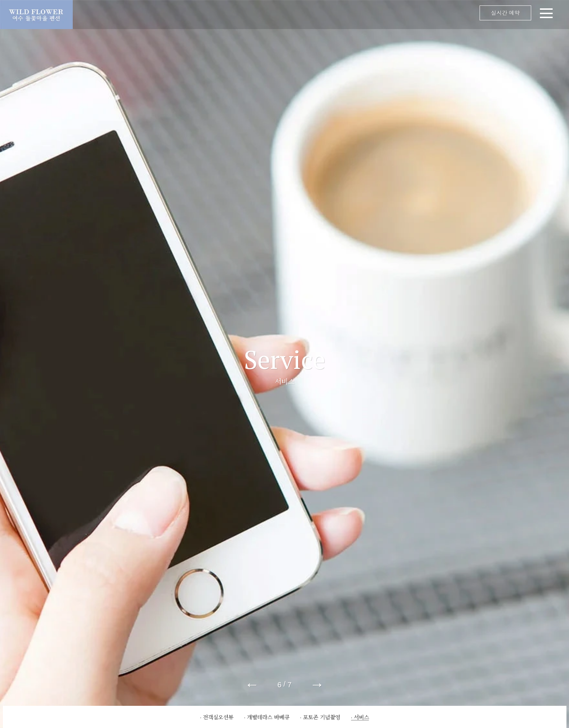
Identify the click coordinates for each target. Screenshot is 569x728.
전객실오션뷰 (218, 717)
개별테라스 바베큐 (268, 717)
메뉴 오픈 (321, 15)
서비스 (361, 717)
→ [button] (317, 684)
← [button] (252, 684)
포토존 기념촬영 (322, 717)
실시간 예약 (505, 13)
